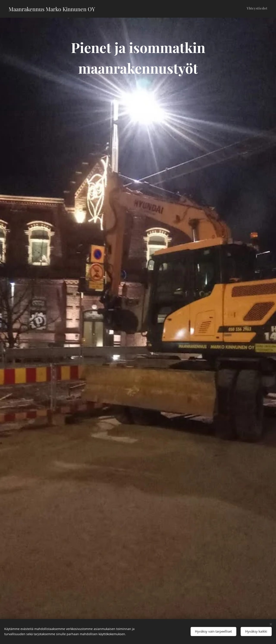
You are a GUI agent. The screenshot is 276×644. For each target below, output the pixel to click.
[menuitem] (267, 9)
